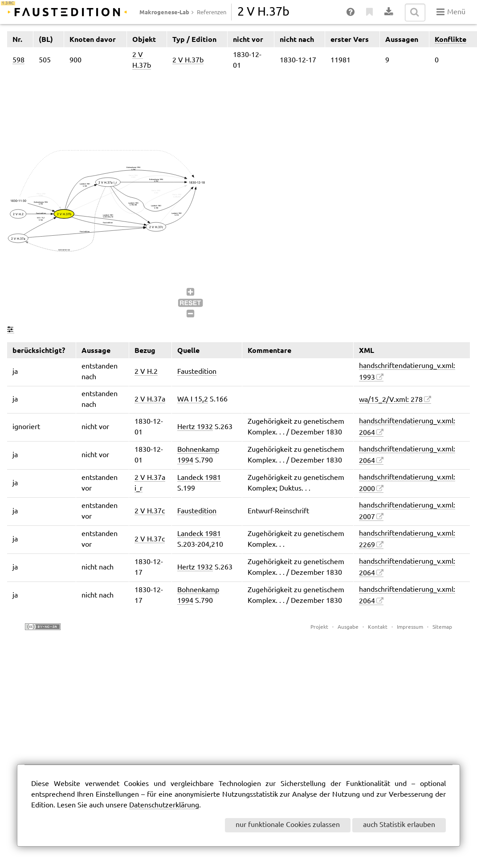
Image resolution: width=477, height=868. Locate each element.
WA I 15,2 (193, 399)
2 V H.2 (146, 372)
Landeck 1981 (199, 478)
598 (18, 60)
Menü (451, 12)
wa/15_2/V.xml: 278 (391, 400)
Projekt (319, 627)
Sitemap (442, 627)
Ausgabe (348, 627)
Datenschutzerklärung (164, 805)
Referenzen (212, 12)
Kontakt (378, 627)
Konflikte (450, 39)
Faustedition (197, 372)
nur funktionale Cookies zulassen (288, 825)
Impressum (410, 627)
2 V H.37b (188, 60)
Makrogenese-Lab (164, 12)
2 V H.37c (150, 511)
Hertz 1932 (195, 427)
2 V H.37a (150, 399)
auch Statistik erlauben (399, 825)
